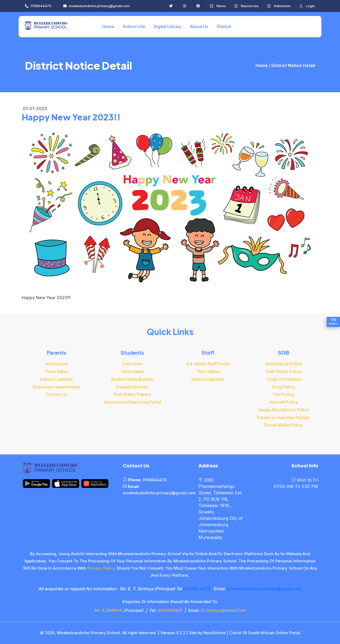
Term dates (57, 371)
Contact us (57, 394)
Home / (263, 65)
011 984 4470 (197, 589)
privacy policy (101, 568)
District (224, 26)
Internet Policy (284, 402)
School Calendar (56, 379)
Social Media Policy (284, 425)
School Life (134, 26)
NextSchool (215, 633)
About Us (199, 26)
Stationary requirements (56, 387)
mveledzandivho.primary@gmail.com (96, 6)
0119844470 (38, 6)
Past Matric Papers (132, 394)
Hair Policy (284, 394)
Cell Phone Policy (284, 371)
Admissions (56, 364)
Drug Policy (284, 387)
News (218, 6)
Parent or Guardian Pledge (284, 417)
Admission (279, 6)
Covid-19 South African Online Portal (265, 633)
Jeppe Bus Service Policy (284, 410)
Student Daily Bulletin (132, 379)
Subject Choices (132, 387)
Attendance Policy (284, 364)
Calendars (132, 364)
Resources (247, 6)
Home (108, 26)
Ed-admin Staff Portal (208, 364)
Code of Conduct (284, 379)
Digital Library (168, 26)
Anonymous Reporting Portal (132, 402)
